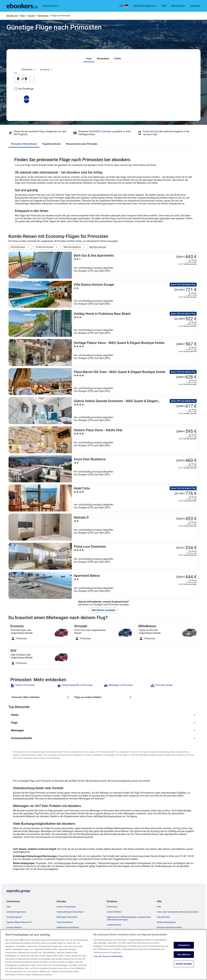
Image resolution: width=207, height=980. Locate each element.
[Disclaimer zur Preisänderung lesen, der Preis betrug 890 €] (180, 344)
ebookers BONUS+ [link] (14, 938)
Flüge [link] (22, 16)
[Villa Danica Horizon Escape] (135, 294)
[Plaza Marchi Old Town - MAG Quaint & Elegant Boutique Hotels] (135, 382)
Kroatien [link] (31, 16)
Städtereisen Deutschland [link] (68, 927)
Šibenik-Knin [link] (43, 16)
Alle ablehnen (184, 971)
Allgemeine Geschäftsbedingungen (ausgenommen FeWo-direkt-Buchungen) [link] (129, 918)
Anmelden (195, 6)
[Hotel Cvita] (135, 498)
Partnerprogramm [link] (14, 917)
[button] (103, 715)
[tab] (89, 59)
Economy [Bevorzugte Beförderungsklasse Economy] (182, 70)
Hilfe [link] (159, 907)
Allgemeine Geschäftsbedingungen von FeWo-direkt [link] (129, 930)
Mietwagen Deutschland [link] (67, 917)
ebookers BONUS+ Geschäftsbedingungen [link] (125, 940)
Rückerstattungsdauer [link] (166, 922)
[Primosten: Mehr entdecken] (41, 697)
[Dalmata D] (135, 527)
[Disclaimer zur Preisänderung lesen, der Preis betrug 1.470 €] (180, 319)
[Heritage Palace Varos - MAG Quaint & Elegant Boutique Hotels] (135, 352)
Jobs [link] (9, 907)
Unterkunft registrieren (145, 6)
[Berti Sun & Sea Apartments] (135, 265)
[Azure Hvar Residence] (135, 469)
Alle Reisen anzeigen (103, 610)
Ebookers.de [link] (12, 16)
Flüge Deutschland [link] (65, 922)
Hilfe (164, 6)
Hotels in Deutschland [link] (66, 907)
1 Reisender (164, 70)
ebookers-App (150, 134)
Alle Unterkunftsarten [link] (66, 933)
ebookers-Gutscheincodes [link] (68, 938)
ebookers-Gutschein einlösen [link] (169, 927)
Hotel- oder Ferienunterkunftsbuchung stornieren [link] (178, 912)
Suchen (103, 99)
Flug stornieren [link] (163, 917)
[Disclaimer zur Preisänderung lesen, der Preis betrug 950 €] (180, 406)
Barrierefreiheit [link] (113, 935)
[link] (33, 686)
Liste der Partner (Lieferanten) (108, 972)
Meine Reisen (178, 6)
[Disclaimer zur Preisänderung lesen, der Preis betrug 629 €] (180, 577)
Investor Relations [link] (14, 927)
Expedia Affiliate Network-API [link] (19, 922)
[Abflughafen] (43, 79)
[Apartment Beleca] (135, 585)
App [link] (8, 943)
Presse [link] (9, 933)
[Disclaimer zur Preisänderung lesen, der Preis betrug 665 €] (180, 519)
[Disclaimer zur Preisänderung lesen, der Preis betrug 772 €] (180, 548)
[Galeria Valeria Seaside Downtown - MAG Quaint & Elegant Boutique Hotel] (135, 411)
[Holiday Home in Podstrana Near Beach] (135, 323)
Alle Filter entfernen (98, 247)
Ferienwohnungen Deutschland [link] (70, 912)
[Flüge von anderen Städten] (103, 697)
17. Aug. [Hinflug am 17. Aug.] (146, 80)
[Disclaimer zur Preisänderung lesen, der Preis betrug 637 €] (180, 257)
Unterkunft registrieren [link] (16, 912)
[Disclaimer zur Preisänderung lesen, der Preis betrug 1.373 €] (180, 290)
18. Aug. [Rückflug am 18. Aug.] (177, 80)
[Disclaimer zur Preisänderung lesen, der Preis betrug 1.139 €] (180, 493)
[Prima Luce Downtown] (135, 556)
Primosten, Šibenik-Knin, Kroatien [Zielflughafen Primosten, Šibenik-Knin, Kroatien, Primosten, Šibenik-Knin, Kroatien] (101, 80)
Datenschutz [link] (112, 907)
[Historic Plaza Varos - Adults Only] (135, 440)
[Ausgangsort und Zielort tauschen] (74, 79)
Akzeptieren (184, 961)
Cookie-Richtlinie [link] (114, 912)
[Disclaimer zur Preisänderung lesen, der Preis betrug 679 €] (180, 460)
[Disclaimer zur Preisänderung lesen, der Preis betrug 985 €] (180, 377)
